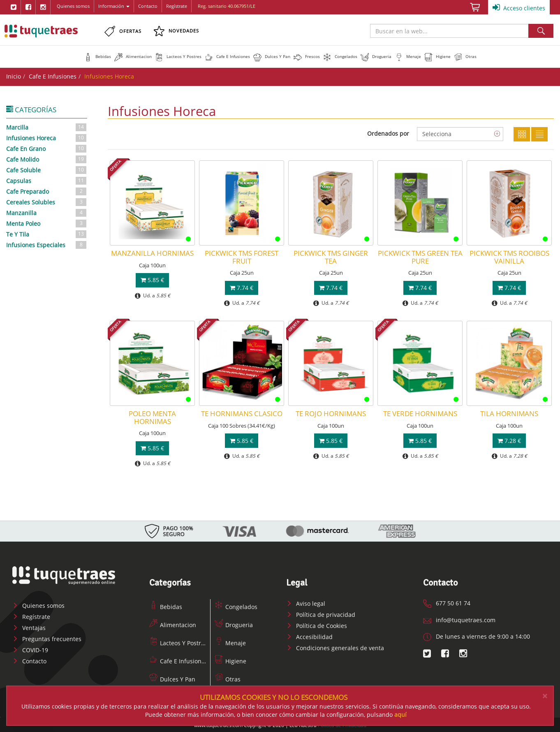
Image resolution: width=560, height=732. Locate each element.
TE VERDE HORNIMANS (420, 413)
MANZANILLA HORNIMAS (152, 253)
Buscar (541, 31)
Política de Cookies (317, 625)
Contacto (148, 6)
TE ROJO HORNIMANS (331, 413)
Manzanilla (47, 212)
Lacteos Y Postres (178, 642)
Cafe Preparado (47, 191)
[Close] (545, 696)
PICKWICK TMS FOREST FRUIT (242, 257)
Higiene (230, 660)
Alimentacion (173, 624)
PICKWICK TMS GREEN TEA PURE (420, 257)
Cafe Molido (47, 159)
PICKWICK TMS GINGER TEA (331, 257)
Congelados (236, 606)
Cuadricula (522, 134)
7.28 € (509, 440)
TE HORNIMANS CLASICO (242, 413)
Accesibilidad (309, 636)
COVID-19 (30, 650)
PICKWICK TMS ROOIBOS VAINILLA (509, 257)
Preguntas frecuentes (47, 638)
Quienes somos (73, 6)
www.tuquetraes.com (41, 31)
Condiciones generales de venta (335, 647)
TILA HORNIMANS (509, 413)
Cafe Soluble (47, 169)
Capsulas (47, 180)
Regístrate (177, 6)
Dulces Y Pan (172, 678)
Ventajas (29, 627)
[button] (97, 56)
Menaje (230, 642)
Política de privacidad (321, 614)
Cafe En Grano (47, 148)
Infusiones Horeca (47, 137)
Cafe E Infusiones (53, 76)
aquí (400, 715)
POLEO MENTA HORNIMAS (152, 417)
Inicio (14, 76)
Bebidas (166, 606)
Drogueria (234, 624)
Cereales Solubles (47, 202)
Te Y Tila (47, 234)
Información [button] (114, 6)
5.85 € (152, 280)
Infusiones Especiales (47, 244)
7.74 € (242, 287)
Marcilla (47, 127)
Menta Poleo (47, 223)
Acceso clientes (519, 7)
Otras (228, 678)
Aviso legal (306, 603)
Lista (539, 134)
